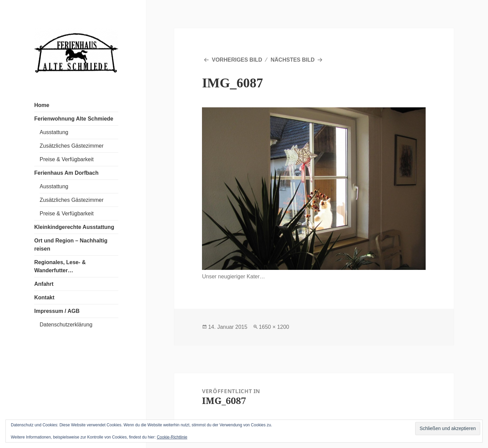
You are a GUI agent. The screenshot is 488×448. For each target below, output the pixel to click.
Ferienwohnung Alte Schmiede (74, 119)
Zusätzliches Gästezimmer (72, 146)
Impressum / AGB (57, 311)
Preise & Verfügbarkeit (67, 159)
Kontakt (44, 297)
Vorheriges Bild (237, 60)
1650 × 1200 (274, 327)
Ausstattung (54, 132)
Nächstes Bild (293, 60)
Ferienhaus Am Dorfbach (66, 173)
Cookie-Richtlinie (172, 437)
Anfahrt (44, 284)
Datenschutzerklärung (66, 325)
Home (42, 105)
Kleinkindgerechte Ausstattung (74, 227)
